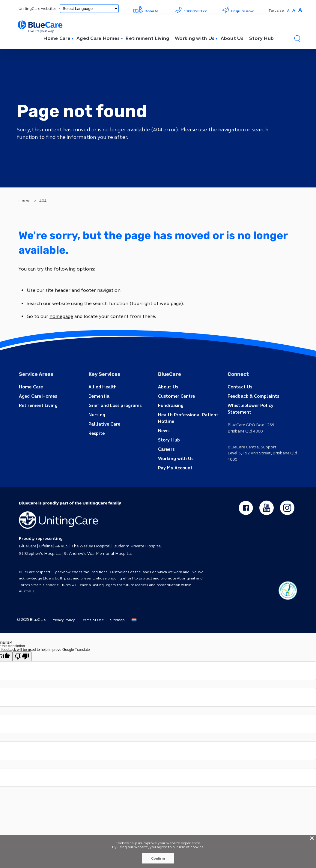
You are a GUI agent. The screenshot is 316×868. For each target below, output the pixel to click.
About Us (232, 38)
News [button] (164, 430)
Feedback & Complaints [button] (252, 396)
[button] (297, 38)
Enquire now (238, 11)
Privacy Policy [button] (62, 618)
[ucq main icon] (288, 589)
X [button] (312, 838)
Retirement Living (147, 38)
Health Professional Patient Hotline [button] (187, 417)
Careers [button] (166, 448)
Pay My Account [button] (175, 467)
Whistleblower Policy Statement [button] (262, 405)
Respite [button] (96, 432)
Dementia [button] (99, 396)
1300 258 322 (190, 11)
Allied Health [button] (102, 386)
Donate (146, 11)
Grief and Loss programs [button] (114, 405)
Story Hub (262, 38)
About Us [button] (168, 386)
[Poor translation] (22, 655)
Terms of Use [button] (91, 618)
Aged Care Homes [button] (38, 396)
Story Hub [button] (169, 439)
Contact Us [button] (240, 386)
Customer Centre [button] (176, 396)
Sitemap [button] (116, 618)
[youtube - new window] (267, 506)
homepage (61, 316)
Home (24, 201)
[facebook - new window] (246, 506)
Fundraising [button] (170, 405)
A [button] (288, 11)
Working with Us (195, 38)
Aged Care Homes (98, 38)
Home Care (57, 38)
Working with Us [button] (175, 457)
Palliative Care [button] (104, 423)
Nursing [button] (97, 414)
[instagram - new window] (287, 506)
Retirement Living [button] (38, 405)
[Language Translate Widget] (89, 9)
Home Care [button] (31, 386)
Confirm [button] (158, 858)
